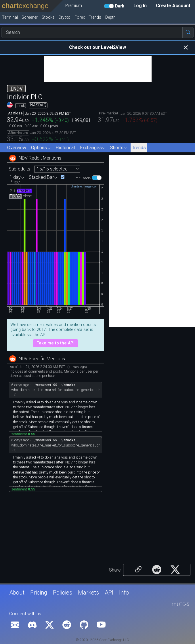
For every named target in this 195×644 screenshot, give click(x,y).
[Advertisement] (98, 69)
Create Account (173, 6)
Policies (63, 593)
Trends (139, 148)
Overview (17, 148)
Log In (140, 6)
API (109, 593)
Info (124, 593)
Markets (88, 593)
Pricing (39, 593)
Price (15, 182)
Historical (65, 148)
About (17, 593)
